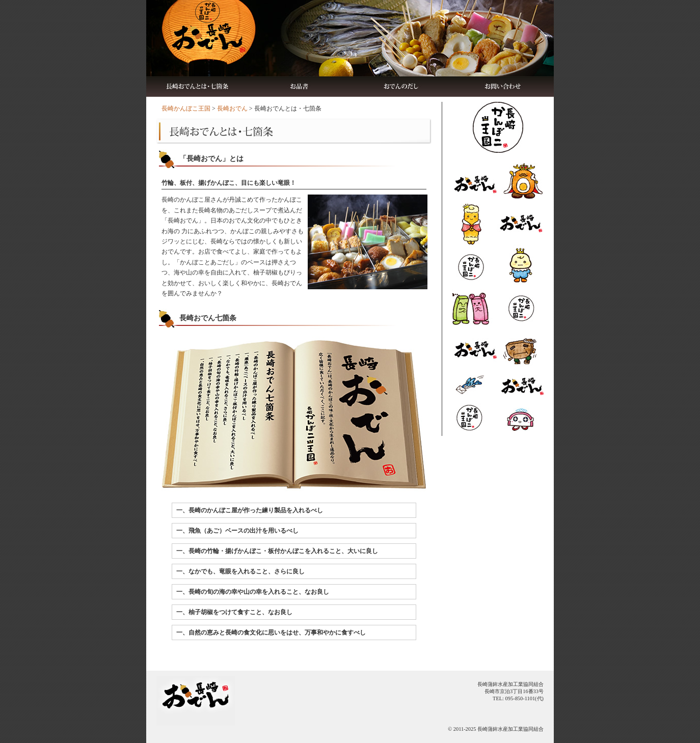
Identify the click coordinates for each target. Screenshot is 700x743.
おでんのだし (401, 87)
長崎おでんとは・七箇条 (197, 87)
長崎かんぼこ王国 (186, 108)
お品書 (299, 87)
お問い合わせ (503, 87)
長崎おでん (232, 108)
